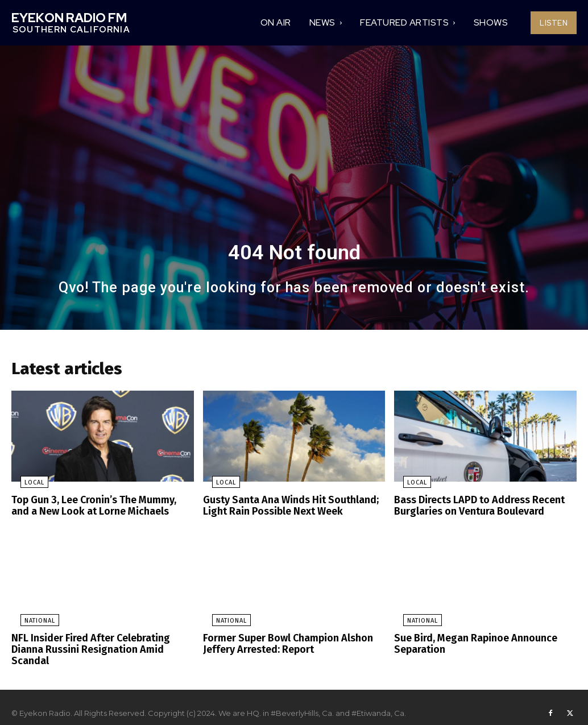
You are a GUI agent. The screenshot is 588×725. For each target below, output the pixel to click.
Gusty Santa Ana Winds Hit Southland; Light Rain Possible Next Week (284, 509)
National (31, 622)
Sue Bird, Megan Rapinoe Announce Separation (470, 644)
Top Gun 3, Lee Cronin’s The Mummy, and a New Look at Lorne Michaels (101, 509)
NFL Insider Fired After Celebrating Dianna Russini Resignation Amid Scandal (101, 644)
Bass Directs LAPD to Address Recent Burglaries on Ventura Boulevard (475, 509)
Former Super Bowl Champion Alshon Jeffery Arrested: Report (281, 644)
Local (25, 486)
